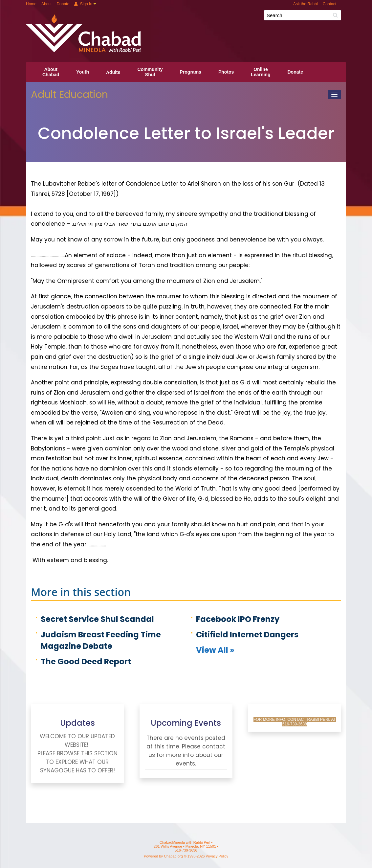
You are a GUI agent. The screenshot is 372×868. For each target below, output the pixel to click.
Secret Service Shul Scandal (97, 619)
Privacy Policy (217, 856)
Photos (226, 72)
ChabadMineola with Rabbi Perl (188, 18)
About (46, 4)
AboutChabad (51, 72)
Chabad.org (173, 856)
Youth (83, 72)
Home (31, 4)
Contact (329, 4)
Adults (113, 72)
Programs (191, 72)
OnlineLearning (261, 72)
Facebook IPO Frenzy (238, 619)
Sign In (83, 4)
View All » (215, 650)
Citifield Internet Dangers (247, 635)
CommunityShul (150, 72)
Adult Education (69, 94)
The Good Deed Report (86, 662)
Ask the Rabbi (306, 4)
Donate (63, 4)
